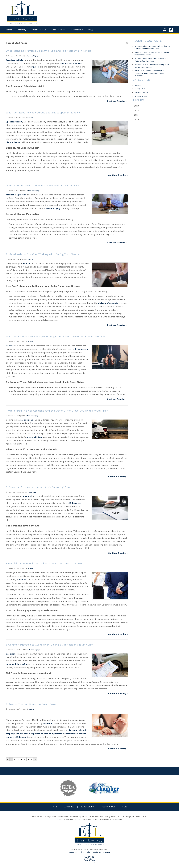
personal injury (53, 208)
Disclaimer (97, 852)
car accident (26, 420)
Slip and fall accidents (71, 63)
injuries (35, 67)
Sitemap (107, 852)
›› (35, 759)
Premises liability (15, 60)
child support (22, 737)
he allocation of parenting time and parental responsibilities (47, 734)
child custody (75, 503)
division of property (108, 303)
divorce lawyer (13, 142)
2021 (136, 115)
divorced (28, 496)
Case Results (58, 30)
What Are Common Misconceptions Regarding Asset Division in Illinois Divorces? (150, 73)
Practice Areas (39, 30)
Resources (73, 852)
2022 (136, 110)
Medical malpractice (16, 195)
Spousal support (14, 122)
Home (9, 30)
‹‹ (8, 759)
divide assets (81, 349)
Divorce (30, 118)
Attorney (22, 30)
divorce (26, 263)
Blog (90, 30)
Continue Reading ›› (117, 101)
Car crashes (12, 654)
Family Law (32, 492)
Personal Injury (33, 56)
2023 (136, 106)
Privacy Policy (85, 852)
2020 (136, 119)
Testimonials (76, 30)
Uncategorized (141, 96)
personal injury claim (16, 664)
